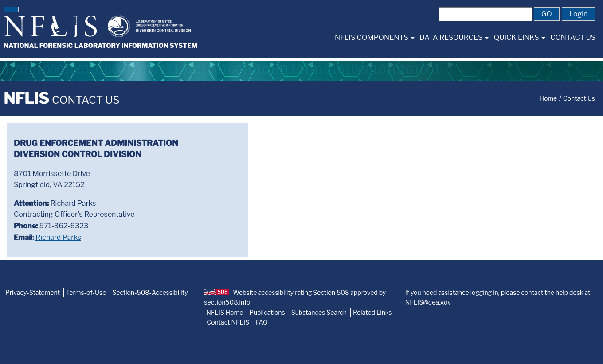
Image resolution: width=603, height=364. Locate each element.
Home (548, 98)
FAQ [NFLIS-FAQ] (262, 322)
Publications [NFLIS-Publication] (267, 312)
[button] (11, 9)
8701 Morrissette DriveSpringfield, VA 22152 (52, 179)
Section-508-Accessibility (150, 292)
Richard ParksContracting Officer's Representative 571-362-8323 (74, 220)
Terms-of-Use (86, 292)
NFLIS (62, 98)
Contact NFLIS (228, 322)
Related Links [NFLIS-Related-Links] (372, 312)
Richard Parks (58, 237)
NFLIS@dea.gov (428, 302)
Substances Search (319, 312)
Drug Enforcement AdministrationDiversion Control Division (96, 149)
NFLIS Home (225, 312)
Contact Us (579, 98)
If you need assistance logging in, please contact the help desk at (498, 297)
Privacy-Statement (33, 292)
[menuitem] (374, 37)
